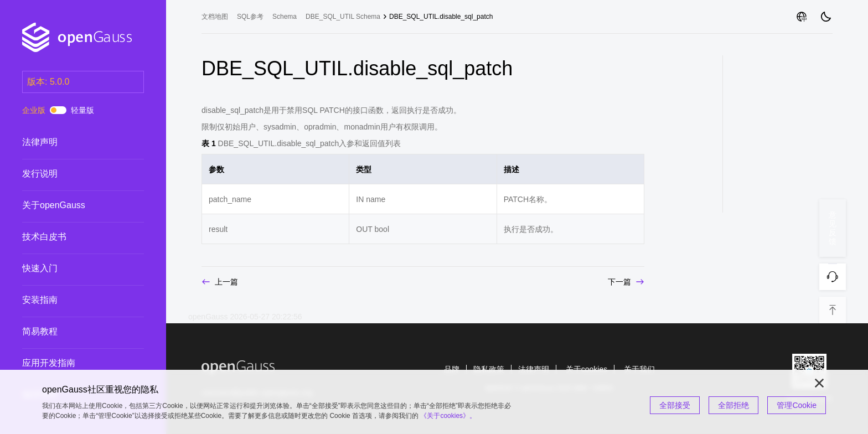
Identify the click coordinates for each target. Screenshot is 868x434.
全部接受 (675, 405)
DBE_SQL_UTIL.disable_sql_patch (441, 17)
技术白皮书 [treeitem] (72, 237)
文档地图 (215, 17)
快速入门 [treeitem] (72, 268)
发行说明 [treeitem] (72, 174)
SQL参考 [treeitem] (250, 17)
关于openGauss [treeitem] (72, 205)
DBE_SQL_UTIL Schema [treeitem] (343, 17)
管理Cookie (797, 405)
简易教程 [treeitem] (72, 332)
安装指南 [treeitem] (72, 300)
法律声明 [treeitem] (72, 142)
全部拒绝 (733, 405)
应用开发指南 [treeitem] (72, 363)
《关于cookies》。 (448, 416)
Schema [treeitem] (285, 17)
